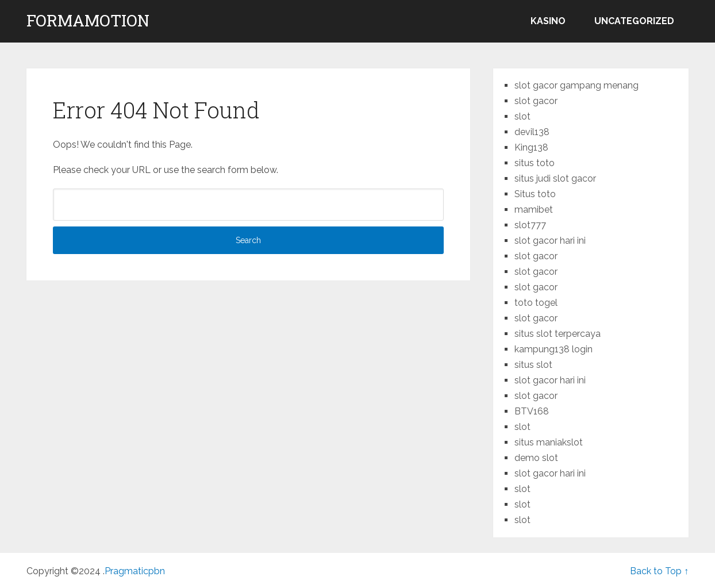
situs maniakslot (549, 442)
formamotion (88, 21)
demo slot (536, 458)
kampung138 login (553, 349)
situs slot (533, 365)
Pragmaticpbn (135, 571)
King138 (531, 147)
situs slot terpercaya (558, 334)
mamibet (534, 210)
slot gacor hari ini (550, 241)
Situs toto (535, 194)
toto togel (536, 303)
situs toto (535, 163)
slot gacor (536, 101)
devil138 (532, 132)
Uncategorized (634, 21)
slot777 (530, 225)
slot (522, 116)
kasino (548, 21)
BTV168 (532, 411)
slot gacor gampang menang (576, 85)
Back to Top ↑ (659, 571)
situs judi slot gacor (555, 178)
